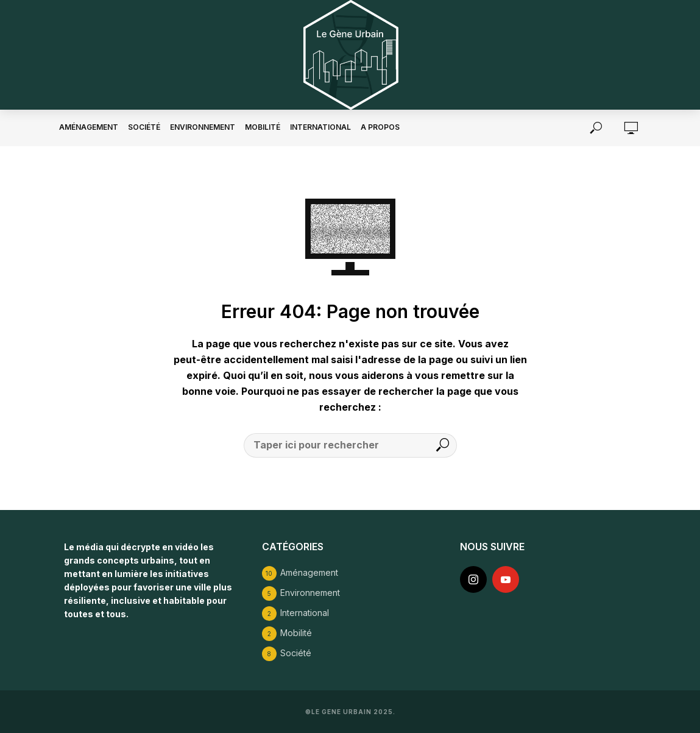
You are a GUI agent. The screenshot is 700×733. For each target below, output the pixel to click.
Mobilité (263, 127)
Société (144, 127)
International (320, 127)
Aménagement (89, 127)
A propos (380, 127)
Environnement (203, 127)
